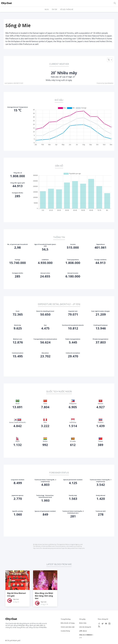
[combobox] (110, 60)
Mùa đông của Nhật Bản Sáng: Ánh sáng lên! (44, 596)
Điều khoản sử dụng (68, 623)
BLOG (47, 10)
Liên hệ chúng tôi (85, 627)
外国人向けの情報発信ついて (86, 636)
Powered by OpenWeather (105, 83)
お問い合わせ (83, 631)
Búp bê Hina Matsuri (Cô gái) (17, 594)
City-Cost (16, 599)
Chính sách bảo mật (68, 627)
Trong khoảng (66, 619)
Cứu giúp (82, 619)
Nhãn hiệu (83, 623)
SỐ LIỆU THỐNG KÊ (67, 10)
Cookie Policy (65, 631)
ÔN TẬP (54, 10)
